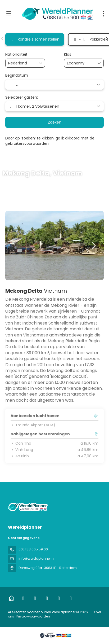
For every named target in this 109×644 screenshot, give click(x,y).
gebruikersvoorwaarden (27, 143)
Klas (68, 54)
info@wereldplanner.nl (37, 558)
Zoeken (55, 122)
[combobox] (21, 63)
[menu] (103, 14)
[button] (3, 38)
